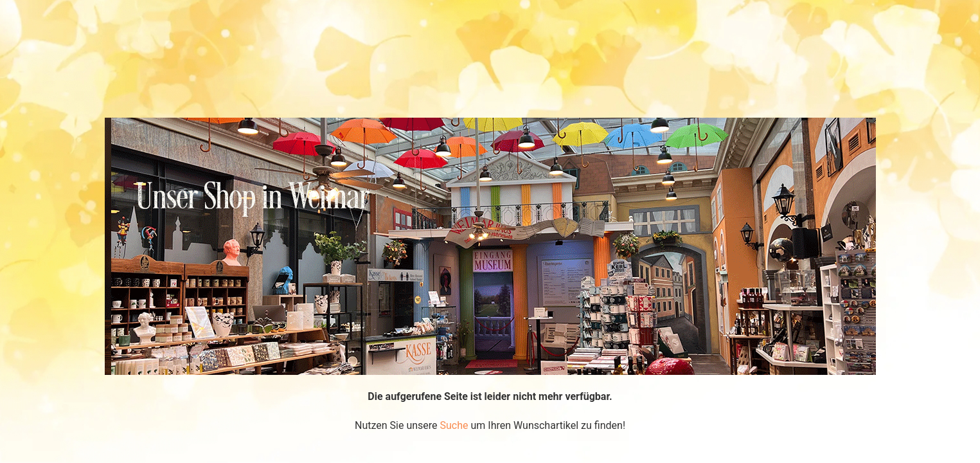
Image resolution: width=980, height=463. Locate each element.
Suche (454, 425)
